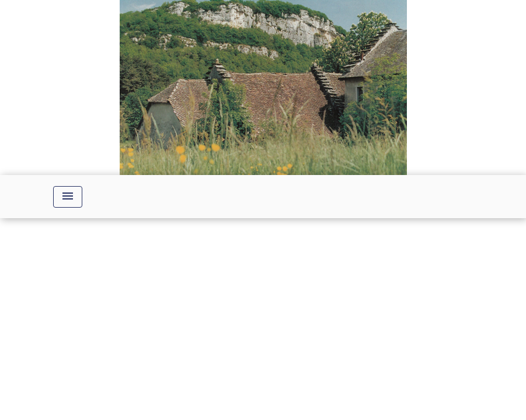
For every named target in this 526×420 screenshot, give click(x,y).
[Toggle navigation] (68, 197)
